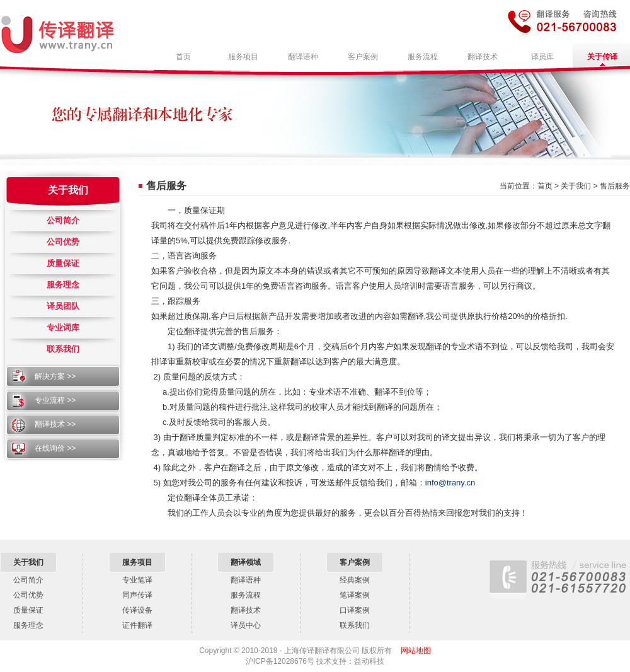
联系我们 (63, 349)
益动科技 (369, 661)
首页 (545, 186)
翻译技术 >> (55, 424)
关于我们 (68, 190)
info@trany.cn (450, 483)
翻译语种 (246, 580)
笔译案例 (355, 595)
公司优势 (63, 242)
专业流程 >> (55, 400)
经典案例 (355, 580)
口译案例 (355, 610)
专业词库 (63, 327)
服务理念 (63, 285)
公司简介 (63, 220)
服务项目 (137, 562)
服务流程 (246, 595)
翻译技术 (246, 610)
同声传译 (137, 595)
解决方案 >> (55, 376)
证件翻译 (137, 625)
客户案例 (355, 562)
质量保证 (63, 263)
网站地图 (416, 651)
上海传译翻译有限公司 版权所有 (338, 651)
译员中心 (246, 625)
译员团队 (63, 306)
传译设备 (137, 610)
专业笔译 (137, 580)
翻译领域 (246, 562)
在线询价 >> (55, 448)
